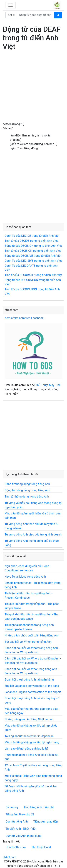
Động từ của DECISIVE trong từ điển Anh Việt (33, 256)
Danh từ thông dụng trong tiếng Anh (27, 484)
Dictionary (12, 807)
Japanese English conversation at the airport (33, 692)
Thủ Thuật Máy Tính (48, 385)
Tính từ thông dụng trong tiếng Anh (27, 497)
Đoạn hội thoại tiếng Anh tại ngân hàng (29, 680)
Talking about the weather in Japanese (29, 736)
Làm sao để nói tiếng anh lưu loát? (26, 749)
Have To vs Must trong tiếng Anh (25, 577)
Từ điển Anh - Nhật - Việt (21, 829)
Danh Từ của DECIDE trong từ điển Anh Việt (32, 236)
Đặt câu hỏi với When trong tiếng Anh (28, 642)
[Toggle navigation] (11, 5)
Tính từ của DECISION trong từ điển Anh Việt (33, 251)
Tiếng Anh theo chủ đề (20, 814)
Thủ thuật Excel (41, 847)
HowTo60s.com (16, 847)
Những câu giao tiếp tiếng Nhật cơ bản (29, 719)
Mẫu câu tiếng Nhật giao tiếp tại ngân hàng (32, 742)
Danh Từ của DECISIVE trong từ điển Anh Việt (33, 261)
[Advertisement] (33, 89)
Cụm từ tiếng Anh (17, 822)
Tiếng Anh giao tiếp (46, 822)
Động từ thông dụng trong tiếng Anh (27, 490)
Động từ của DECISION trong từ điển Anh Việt (33, 246)
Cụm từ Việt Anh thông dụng (23, 836)
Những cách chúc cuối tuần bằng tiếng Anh (32, 635)
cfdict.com (9, 857)
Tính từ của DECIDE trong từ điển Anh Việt (31, 241)
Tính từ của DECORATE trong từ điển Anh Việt (33, 275)
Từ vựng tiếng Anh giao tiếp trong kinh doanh (33, 535)
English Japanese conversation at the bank (32, 686)
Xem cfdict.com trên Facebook (24, 318)
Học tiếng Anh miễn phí (39, 807)
